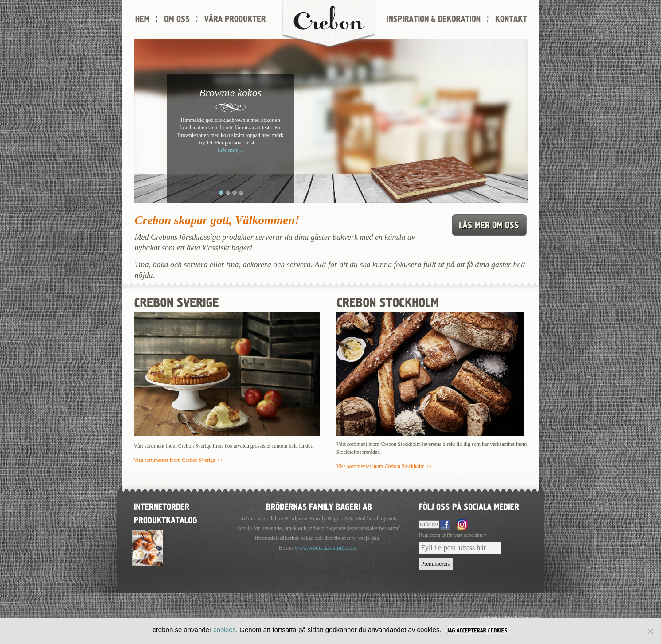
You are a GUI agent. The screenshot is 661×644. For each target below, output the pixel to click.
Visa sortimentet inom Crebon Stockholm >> (384, 466)
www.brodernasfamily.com (326, 548)
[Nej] (650, 631)
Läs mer (228, 150)
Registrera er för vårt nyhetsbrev (453, 535)
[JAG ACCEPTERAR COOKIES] (477, 630)
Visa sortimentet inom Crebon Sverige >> (178, 460)
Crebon (329, 24)
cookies (225, 630)
